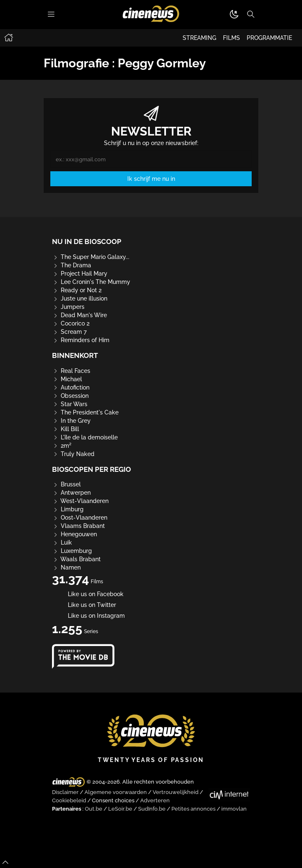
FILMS (231, 38)
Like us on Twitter (84, 605)
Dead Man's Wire (79, 315)
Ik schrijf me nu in (151, 179)
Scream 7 (69, 332)
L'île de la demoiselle (85, 437)
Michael (67, 379)
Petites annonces (193, 809)
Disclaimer (65, 792)
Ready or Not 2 (77, 290)
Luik (62, 542)
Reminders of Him (81, 340)
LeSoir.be (120, 809)
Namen (66, 567)
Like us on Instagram (88, 616)
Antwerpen (71, 493)
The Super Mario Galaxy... (91, 257)
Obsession (70, 396)
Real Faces (71, 371)
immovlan (234, 809)
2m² (62, 446)
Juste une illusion (80, 298)
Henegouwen (74, 534)
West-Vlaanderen (80, 501)
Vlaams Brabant (78, 526)
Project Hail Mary (80, 274)
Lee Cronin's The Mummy (91, 282)
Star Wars (70, 404)
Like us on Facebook (88, 594)
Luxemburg (72, 551)
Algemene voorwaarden (116, 792)
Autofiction (71, 387)
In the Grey (71, 421)
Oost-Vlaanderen (80, 518)
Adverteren (155, 800)
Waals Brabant (76, 559)
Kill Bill (66, 429)
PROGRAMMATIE (269, 38)
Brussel (66, 484)
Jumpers (68, 307)
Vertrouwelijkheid (176, 792)
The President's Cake (85, 412)
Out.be (94, 809)
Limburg (68, 509)
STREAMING (199, 38)
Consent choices (113, 800)
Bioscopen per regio (92, 469)
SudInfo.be (152, 809)
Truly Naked (73, 454)
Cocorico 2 (71, 323)
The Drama (72, 265)
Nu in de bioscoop (87, 242)
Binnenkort (75, 355)
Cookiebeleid (69, 800)
